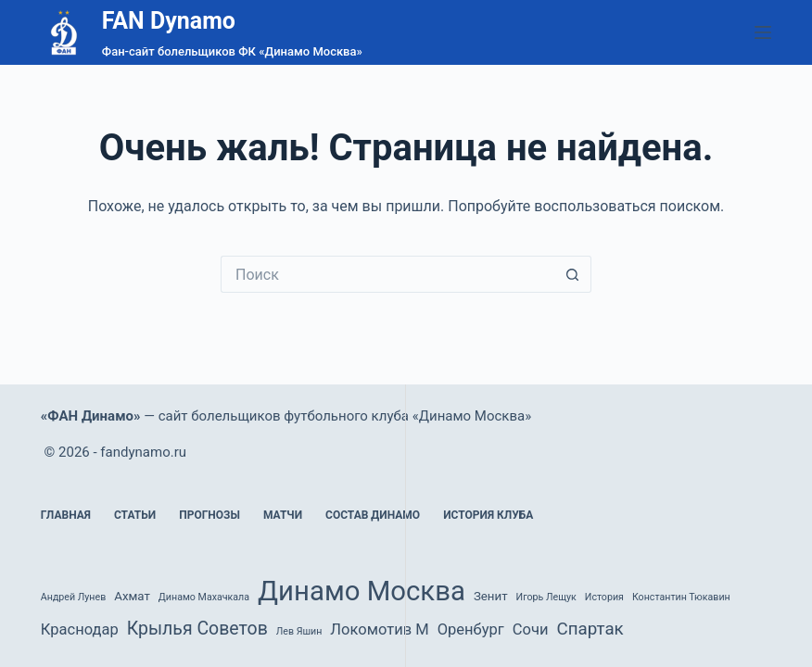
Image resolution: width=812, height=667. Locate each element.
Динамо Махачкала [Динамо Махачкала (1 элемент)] (204, 597)
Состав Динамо (373, 515)
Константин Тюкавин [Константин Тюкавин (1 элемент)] (681, 597)
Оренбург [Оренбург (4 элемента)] (471, 629)
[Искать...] (387, 274)
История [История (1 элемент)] (604, 597)
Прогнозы (209, 515)
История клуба (488, 515)
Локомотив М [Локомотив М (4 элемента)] (379, 629)
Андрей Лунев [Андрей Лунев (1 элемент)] (73, 597)
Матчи (283, 515)
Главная (66, 515)
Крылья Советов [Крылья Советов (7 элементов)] (197, 629)
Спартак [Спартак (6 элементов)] (590, 629)
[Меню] (763, 32)
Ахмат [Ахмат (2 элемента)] (132, 596)
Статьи (135, 515)
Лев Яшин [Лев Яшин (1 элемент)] (299, 631)
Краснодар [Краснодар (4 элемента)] (80, 629)
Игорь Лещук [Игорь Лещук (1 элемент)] (546, 597)
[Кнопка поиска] (573, 274)
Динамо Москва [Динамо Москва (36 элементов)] (362, 591)
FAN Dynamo (169, 21)
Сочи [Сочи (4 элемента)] (531, 629)
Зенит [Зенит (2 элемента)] (491, 596)
